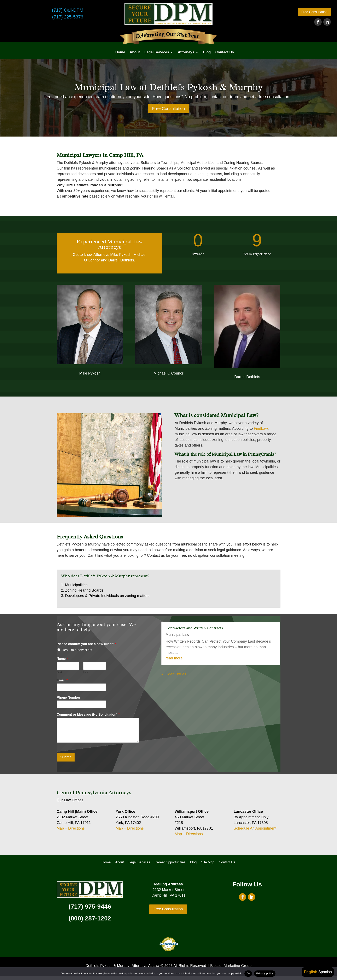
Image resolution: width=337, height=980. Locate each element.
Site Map (208, 862)
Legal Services (157, 52)
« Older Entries (174, 674)
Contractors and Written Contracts (194, 628)
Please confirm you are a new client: (86, 644)
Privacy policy (265, 973)
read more (174, 658)
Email (62, 680)
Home (120, 52)
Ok (248, 973)
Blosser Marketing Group (231, 966)
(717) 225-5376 (68, 17)
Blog (207, 52)
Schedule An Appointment (255, 828)
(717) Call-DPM (68, 10)
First (59, 672)
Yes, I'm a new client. (78, 650)
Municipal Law (177, 635)
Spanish (325, 972)
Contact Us (225, 52)
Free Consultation (314, 12)
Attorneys (186, 52)
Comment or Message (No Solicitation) (88, 715)
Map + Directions (71, 828)
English (311, 972)
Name (62, 659)
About (135, 52)
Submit (66, 757)
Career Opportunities (170, 862)
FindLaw (261, 428)
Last (86, 672)
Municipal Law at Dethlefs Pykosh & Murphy (168, 87)
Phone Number (69, 697)
